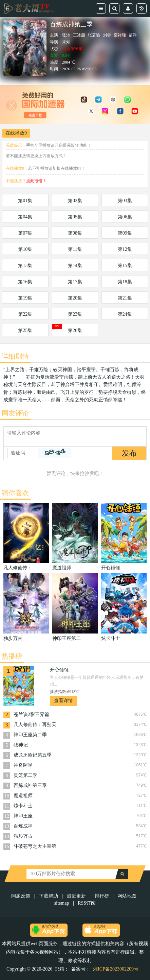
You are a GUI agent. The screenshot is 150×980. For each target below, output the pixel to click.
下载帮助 (49, 896)
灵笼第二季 (25, 775)
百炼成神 (23, 826)
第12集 (125, 249)
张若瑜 (94, 35)
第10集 (25, 249)
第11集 (75, 249)
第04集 (25, 217)
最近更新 (76, 896)
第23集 (75, 314)
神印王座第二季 (30, 735)
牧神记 (21, 745)
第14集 (75, 266)
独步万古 (23, 836)
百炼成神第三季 (30, 785)
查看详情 (63, 701)
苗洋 (133, 35)
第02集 (75, 201)
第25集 (25, 330)
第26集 (75, 330)
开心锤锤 (59, 670)
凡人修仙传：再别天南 (35, 725)
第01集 (25, 201)
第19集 (25, 298)
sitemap (62, 903)
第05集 (75, 217)
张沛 (66, 35)
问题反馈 (21, 896)
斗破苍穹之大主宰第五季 (35, 847)
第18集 (125, 282)
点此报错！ (36, 181)
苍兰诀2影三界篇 (31, 714)
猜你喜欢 (15, 493)
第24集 (125, 314)
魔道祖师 (23, 796)
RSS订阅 (87, 903)
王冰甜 (79, 35)
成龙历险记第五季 (33, 755)
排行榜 (102, 896)
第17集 (75, 282)
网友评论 (15, 413)
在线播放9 (16, 133)
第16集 (25, 282)
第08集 (75, 233)
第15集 (125, 266)
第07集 (25, 233)
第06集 (125, 217)
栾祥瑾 (120, 35)
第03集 (125, 201)
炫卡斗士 (23, 806)
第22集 (25, 314)
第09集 (125, 233)
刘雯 (107, 35)
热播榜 (12, 656)
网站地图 (127, 896)
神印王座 (23, 816)
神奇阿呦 (23, 765)
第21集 (125, 298)
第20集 (75, 298)
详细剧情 (15, 356)
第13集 (25, 266)
